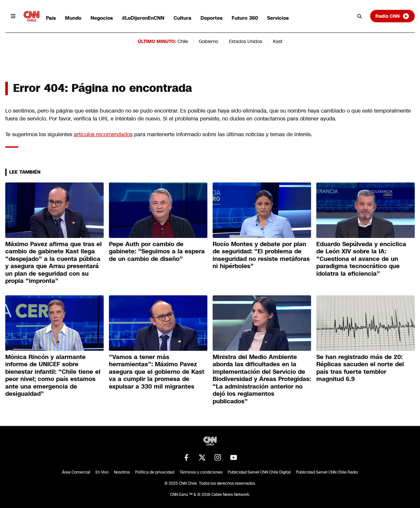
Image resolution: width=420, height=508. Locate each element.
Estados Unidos (246, 41)
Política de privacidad (155, 472)
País (51, 18)
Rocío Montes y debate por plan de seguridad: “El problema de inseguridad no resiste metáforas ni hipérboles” (261, 255)
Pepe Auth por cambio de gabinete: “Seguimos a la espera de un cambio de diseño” (157, 252)
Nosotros (122, 472)
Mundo (73, 18)
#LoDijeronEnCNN (143, 18)
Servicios (278, 18)
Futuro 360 (245, 18)
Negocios (102, 18)
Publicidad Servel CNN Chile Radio (327, 472)
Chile (183, 41)
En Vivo (102, 472)
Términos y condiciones (201, 472)
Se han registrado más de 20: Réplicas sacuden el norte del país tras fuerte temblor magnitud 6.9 (360, 368)
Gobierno (209, 41)
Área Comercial (76, 472)
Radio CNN (392, 16)
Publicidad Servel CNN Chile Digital (259, 472)
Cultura (182, 18)
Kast (278, 41)
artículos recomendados (103, 134)
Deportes (211, 18)
